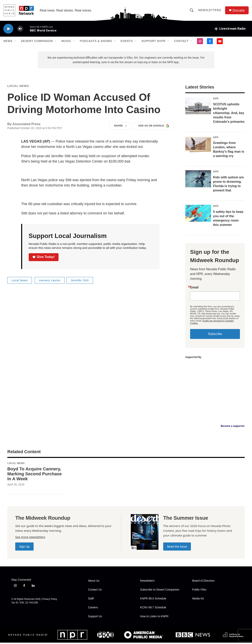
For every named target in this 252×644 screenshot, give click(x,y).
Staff (91, 600)
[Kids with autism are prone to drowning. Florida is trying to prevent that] (198, 180)
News (8, 41)
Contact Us (95, 591)
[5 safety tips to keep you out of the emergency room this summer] (198, 214)
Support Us (95, 618)
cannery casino (50, 282)
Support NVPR (153, 41)
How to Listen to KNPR (154, 618)
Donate (239, 10)
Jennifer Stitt (80, 282)
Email (194, 289)
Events (127, 41)
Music (66, 41)
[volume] (20, 29)
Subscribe (215, 335)
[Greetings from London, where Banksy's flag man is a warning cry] (198, 146)
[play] (8, 29)
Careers (93, 609)
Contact (181, 41)
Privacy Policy (50, 600)
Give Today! (44, 258)
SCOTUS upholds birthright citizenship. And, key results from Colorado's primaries (229, 114)
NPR (216, 100)
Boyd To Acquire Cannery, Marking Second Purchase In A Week (35, 475)
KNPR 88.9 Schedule (153, 600)
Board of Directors (203, 582)
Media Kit (198, 600)
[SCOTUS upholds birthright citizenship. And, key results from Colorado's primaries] (198, 107)
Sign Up (24, 548)
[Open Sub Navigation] (15, 41)
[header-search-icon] (192, 10)
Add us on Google (154, 127)
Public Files (199, 591)
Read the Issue (177, 548)
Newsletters (210, 10)
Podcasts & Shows (96, 41)
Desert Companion (37, 41)
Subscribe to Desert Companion (160, 591)
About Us (94, 582)
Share (121, 127)
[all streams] (230, 29)
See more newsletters (30, 538)
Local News (18, 87)
